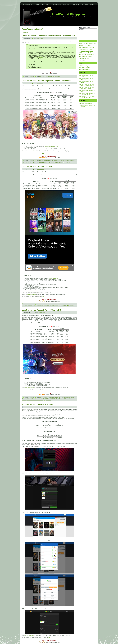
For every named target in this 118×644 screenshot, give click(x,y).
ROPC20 (37, 162)
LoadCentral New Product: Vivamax (37, 167)
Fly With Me (45, 397)
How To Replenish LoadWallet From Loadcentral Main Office (88, 85)
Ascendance (45, 161)
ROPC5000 (60, 162)
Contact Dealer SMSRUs (87, 103)
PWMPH (42, 399)
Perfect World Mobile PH (27, 399)
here (43, 153)
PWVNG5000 (35, 400)
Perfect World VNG (36, 399)
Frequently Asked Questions (87, 51)
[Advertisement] (88, 35)
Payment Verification (86, 70)
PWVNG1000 (53, 399)
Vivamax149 (52, 306)
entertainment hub (47, 304)
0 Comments (58, 76)
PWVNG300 (69, 399)
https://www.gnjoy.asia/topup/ (51, 147)
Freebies (83, 60)
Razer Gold (41, 400)
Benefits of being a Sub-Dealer (88, 47)
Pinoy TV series (29, 306)
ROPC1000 (32, 162)
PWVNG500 (29, 400)
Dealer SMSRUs (40, 38)
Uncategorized (31, 76)
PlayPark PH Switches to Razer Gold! (38, 404)
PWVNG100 (47, 399)
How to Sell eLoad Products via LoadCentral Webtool (88, 94)
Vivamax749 (63, 306)
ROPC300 (46, 162)
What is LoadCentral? (86, 46)
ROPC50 (50, 162)
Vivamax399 (58, 306)
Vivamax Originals (40, 306)
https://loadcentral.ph (32, 151)
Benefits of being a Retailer (87, 49)
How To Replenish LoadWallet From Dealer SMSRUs (88, 88)
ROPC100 (27, 162)
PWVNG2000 (63, 399)
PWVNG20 (58, 399)
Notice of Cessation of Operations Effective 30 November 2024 (48, 36)
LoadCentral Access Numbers (88, 55)
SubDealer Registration (86, 66)
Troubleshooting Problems (87, 53)
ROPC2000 (41, 162)
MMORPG (73, 397)
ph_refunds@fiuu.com (42, 58)
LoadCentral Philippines (69, 14)
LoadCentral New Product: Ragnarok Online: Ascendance (46, 81)
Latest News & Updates (48, 76)
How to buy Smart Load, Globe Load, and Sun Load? (88, 97)
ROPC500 (55, 162)
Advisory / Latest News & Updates (88, 44)
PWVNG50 (24, 400)
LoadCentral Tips (85, 58)
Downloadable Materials (86, 56)
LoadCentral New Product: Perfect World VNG (41, 310)
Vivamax (34, 306)
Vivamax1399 (47, 306)
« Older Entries (25, 32)
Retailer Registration (86, 68)
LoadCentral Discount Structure (65, 161)
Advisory (41, 76)
